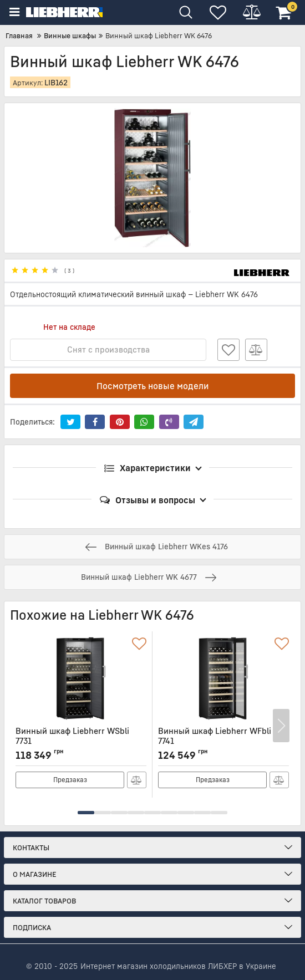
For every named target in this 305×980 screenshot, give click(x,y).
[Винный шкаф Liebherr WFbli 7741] (223, 678)
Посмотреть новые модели (153, 386)
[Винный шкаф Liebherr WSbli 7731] (81, 678)
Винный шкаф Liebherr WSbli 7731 (81, 741)
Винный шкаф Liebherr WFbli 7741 (223, 741)
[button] (86, 813)
